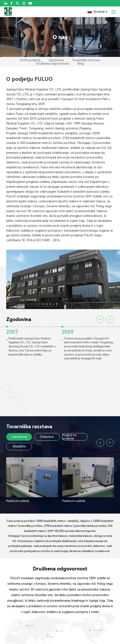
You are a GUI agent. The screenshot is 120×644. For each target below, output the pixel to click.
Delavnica (47, 437)
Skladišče (19, 446)
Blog (81, 64)
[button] (100, 319)
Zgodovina (56, 60)
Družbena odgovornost (53, 64)
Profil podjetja (30, 60)
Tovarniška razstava (86, 60)
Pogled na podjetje (69, 437)
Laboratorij (19, 437)
